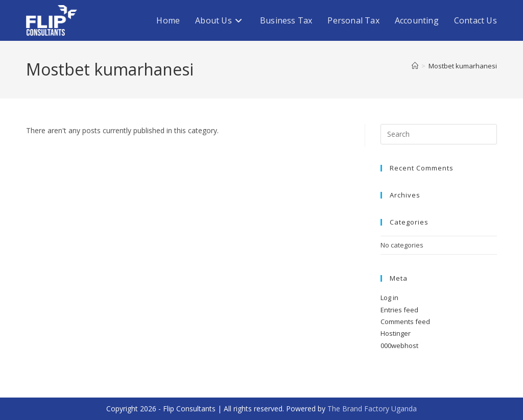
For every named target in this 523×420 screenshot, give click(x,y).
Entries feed (399, 310)
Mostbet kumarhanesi (463, 66)
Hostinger (396, 333)
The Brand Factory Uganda (372, 409)
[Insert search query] (439, 134)
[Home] (415, 66)
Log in (389, 298)
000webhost (399, 345)
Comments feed (405, 322)
